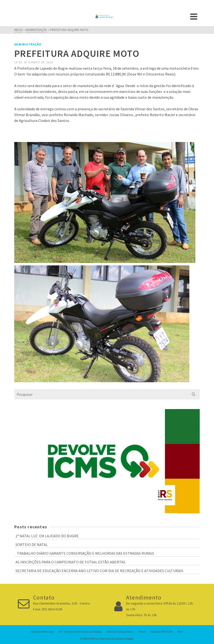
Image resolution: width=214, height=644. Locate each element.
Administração (28, 44)
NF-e (180, 632)
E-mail (142, 632)
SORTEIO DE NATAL (32, 545)
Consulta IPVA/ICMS (161, 632)
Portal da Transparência (120, 632)
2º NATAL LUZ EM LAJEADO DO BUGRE (47, 536)
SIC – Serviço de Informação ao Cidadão (80, 632)
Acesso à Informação (42, 632)
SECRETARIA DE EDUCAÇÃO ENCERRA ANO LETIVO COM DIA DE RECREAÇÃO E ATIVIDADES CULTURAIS (99, 571)
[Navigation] (194, 16)
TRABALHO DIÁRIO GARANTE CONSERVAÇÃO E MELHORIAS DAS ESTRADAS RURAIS (85, 553)
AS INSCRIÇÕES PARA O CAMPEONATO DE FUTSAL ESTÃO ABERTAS (70, 562)
